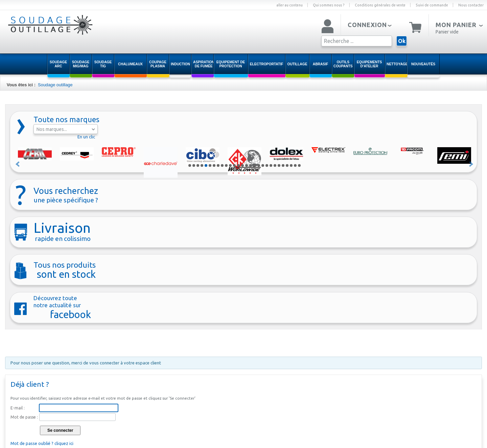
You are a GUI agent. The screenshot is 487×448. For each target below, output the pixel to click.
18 (259, 165)
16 (251, 165)
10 (226, 165)
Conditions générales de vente (380, 5)
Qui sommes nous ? (329, 5)
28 (299, 165)
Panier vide (447, 32)
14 (242, 165)
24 (283, 165)
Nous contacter (471, 5)
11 (230, 165)
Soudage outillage (55, 85)
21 (271, 165)
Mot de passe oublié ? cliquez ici (42, 443)
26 (291, 165)
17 (255, 165)
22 (275, 165)
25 (287, 165)
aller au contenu (289, 5)
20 (267, 165)
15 (247, 165)
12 (234, 165)
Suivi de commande (432, 5)
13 (238, 165)
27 (295, 165)
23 (279, 165)
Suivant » (471, 164)
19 (263, 165)
